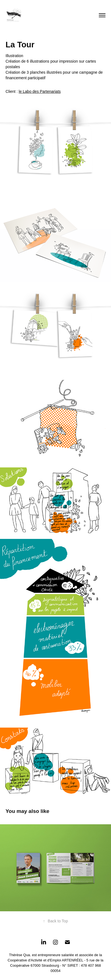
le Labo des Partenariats (40, 91)
